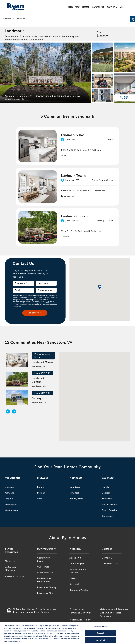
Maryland (10, 493)
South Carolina (110, 510)
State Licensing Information (114, 609)
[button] (94, 394)
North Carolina (109, 504)
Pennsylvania (76, 499)
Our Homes (43, 567)
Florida (105, 487)
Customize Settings (101, 626)
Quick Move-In (45, 573)
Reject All (101, 633)
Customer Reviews (15, 576)
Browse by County (47, 587)
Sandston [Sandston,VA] (20, 19)
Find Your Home (79, 7)
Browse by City (45, 593)
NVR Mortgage (77, 564)
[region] (67, 633)
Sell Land (74, 584)
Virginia (7, 19)
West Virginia (12, 510)
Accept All (101, 640)
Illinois (41, 487)
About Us (98, 7)
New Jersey (75, 487)
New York (74, 493)
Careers (73, 578)
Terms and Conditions (81, 613)
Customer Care (110, 564)
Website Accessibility (80, 620)
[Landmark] (45, 73)
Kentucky (107, 499)
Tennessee (107, 516)
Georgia (106, 493)
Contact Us (115, 7)
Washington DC (13, 504)
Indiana (41, 493)
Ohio (40, 499)
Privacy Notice (40, 305)
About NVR (75, 558)
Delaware (10, 487)
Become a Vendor (79, 590)
